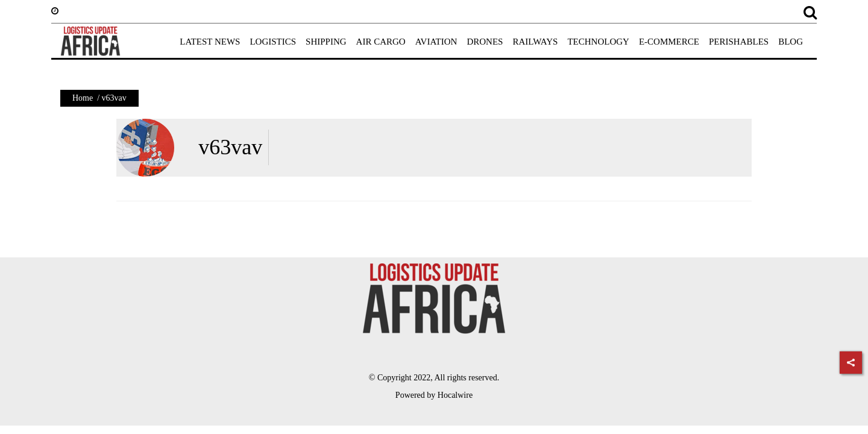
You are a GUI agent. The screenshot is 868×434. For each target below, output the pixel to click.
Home (83, 98)
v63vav (230, 147)
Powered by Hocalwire (434, 395)
